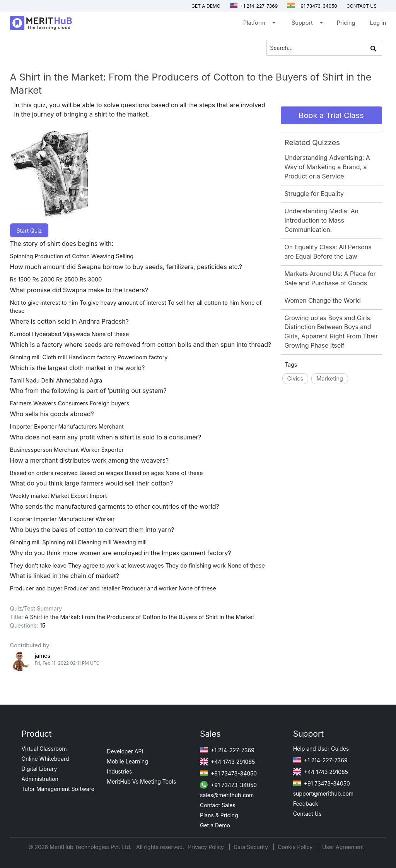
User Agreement (343, 847)
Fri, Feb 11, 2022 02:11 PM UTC (67, 663)
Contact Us (307, 814)
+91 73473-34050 (312, 6)
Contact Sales (218, 805)
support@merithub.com (323, 793)
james (43, 656)
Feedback (306, 804)
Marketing (330, 378)
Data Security (252, 847)
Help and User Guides (321, 749)
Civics (295, 378)
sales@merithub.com (227, 795)
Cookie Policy (295, 847)
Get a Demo (206, 6)
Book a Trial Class (331, 115)
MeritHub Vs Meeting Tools (141, 781)
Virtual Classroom (44, 749)
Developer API (125, 751)
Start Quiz (29, 231)
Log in (378, 23)
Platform (259, 24)
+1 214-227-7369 (254, 6)
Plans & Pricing (219, 815)
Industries (119, 771)
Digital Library (39, 769)
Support (307, 24)
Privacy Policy (207, 847)
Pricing (346, 23)
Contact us (362, 6)
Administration (40, 779)
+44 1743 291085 (227, 762)
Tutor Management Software (58, 789)
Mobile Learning (127, 761)
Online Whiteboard (45, 759)
